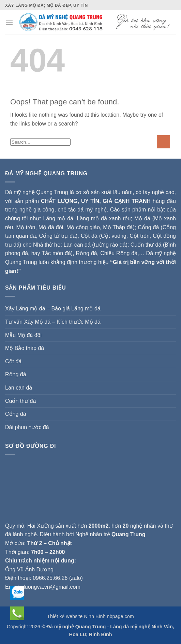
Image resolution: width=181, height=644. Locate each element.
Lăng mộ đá (58, 218)
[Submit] (163, 142)
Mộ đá (142, 218)
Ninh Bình (101, 634)
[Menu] (9, 22)
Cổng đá (16, 414)
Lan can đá (19, 388)
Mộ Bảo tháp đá (25, 348)
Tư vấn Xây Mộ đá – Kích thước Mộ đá (53, 322)
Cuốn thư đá (20, 401)
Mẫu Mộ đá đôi (23, 335)
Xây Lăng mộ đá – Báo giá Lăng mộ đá (53, 309)
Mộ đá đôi (51, 227)
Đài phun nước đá (27, 427)
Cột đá (89, 236)
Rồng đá (87, 253)
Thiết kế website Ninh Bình (76, 616)
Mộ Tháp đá (118, 227)
